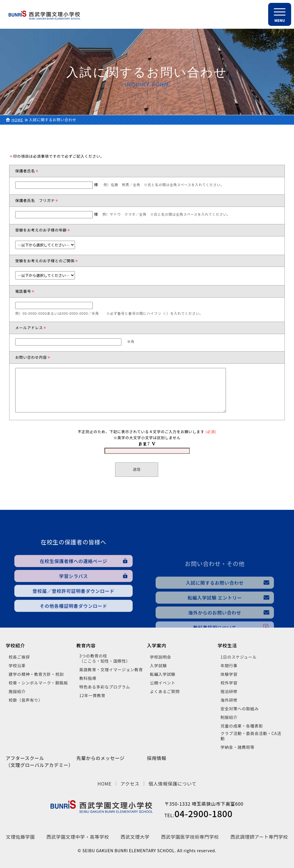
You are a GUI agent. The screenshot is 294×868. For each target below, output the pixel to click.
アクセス (130, 784)
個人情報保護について (173, 784)
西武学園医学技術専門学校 (190, 837)
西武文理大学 (135, 837)
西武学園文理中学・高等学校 (78, 837)
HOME (17, 120)
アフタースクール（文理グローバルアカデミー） (39, 761)
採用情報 (157, 758)
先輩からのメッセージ (100, 758)
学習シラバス (74, 618)
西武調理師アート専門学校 (259, 837)
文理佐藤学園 (21, 837)
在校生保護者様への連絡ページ (74, 603)
